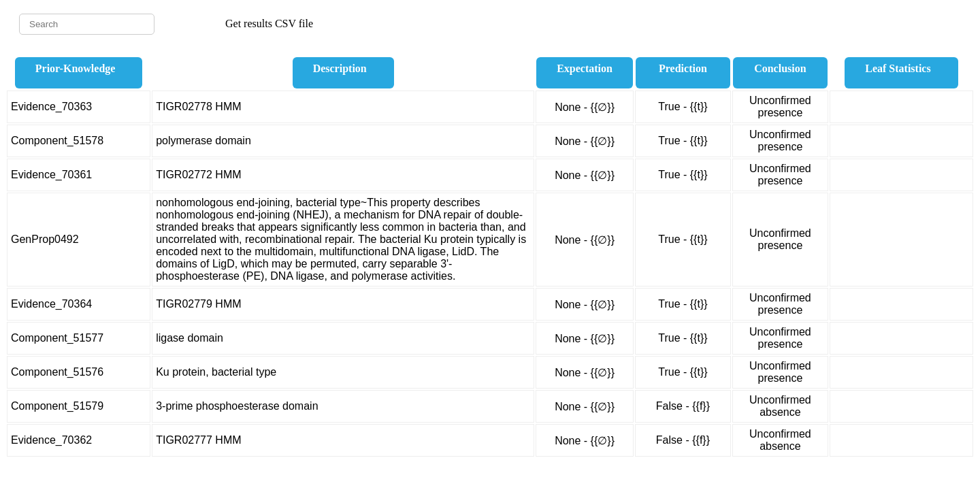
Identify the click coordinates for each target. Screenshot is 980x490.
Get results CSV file (269, 23)
